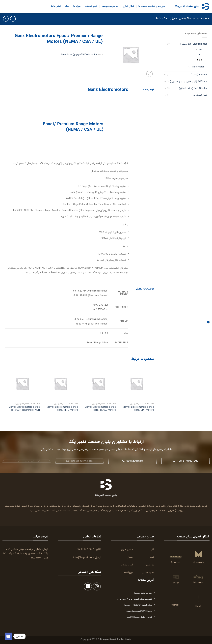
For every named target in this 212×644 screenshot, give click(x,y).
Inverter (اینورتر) (199, 75)
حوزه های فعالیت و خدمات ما (152, 6)
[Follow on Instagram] (97, 587)
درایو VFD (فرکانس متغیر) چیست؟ (139, 611)
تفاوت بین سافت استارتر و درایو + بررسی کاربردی (134, 599)
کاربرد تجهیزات (91, 6)
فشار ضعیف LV (200, 95)
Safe (158, 19)
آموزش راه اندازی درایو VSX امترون (139, 617)
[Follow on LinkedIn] (88, 587)
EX (200, 55)
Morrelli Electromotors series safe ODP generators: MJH (24, 409)
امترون (171, 511)
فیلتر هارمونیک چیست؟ (143, 593)
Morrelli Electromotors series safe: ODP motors (138, 409)
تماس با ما (56, 6)
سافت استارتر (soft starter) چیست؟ (138, 605)
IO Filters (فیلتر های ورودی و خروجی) (188, 82)
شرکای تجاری (128, 6)
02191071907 (86, 549)
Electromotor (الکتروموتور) (187, 19)
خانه (207, 19)
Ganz (167, 19)
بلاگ (67, 6)
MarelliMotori (198, 67)
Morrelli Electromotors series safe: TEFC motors (62, 409)
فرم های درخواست (110, 6)
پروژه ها (77, 6)
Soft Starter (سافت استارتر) (193, 88)
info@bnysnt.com (84, 558)
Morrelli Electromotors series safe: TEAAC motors (100, 409)
